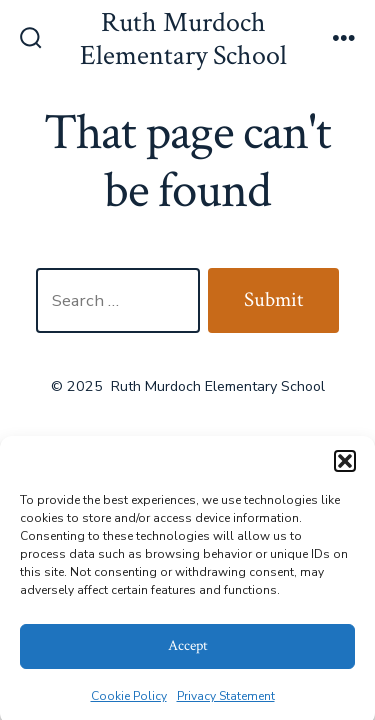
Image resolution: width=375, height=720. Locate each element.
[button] (345, 465)
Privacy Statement (226, 700)
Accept (188, 649)
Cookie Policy (129, 700)
